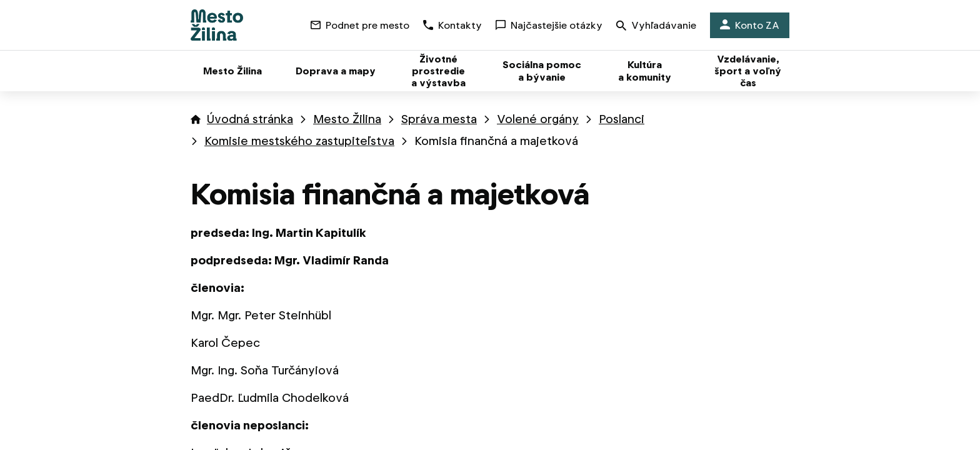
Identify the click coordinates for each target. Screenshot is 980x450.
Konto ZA (750, 25)
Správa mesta (439, 119)
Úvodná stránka (250, 119)
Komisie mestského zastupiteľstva (299, 141)
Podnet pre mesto (360, 25)
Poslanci (622, 119)
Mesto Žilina (347, 119)
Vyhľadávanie (656, 27)
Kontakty (452, 25)
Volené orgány (538, 119)
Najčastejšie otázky (549, 25)
